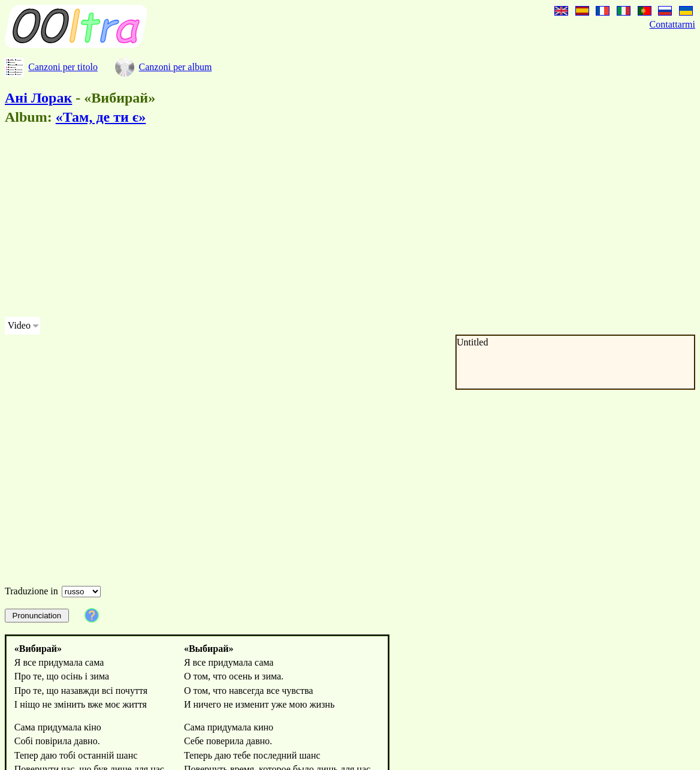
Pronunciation (37, 616)
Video (19, 325)
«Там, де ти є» (101, 117)
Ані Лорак (38, 98)
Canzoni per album (176, 67)
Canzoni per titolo (63, 67)
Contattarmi (672, 24)
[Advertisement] (307, 223)
